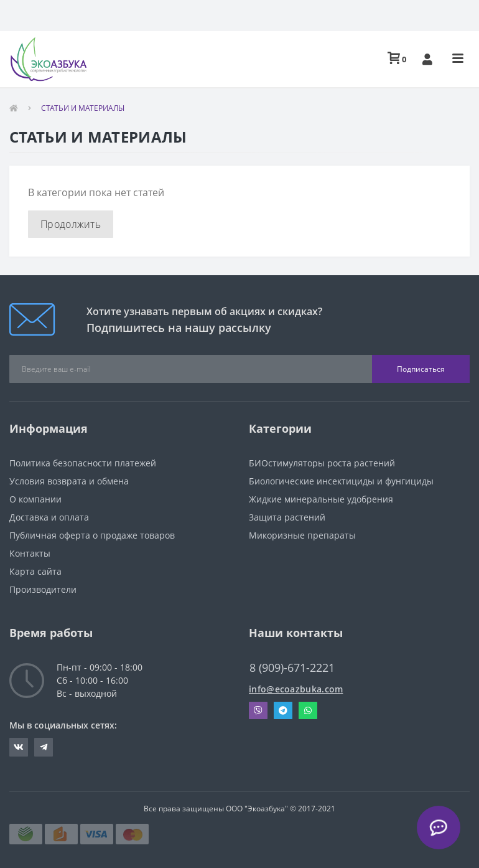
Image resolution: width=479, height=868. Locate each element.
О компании (35, 499)
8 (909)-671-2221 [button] (292, 668)
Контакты (30, 553)
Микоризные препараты (302, 535)
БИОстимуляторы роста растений (322, 463)
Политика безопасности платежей (83, 463)
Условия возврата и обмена (69, 481)
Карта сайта (35, 571)
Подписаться (421, 369)
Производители (43, 589)
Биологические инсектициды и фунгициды (341, 481)
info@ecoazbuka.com (296, 689)
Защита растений (287, 517)
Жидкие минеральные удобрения (321, 499)
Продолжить (71, 224)
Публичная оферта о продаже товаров (92, 535)
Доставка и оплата (49, 517)
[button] (427, 59)
